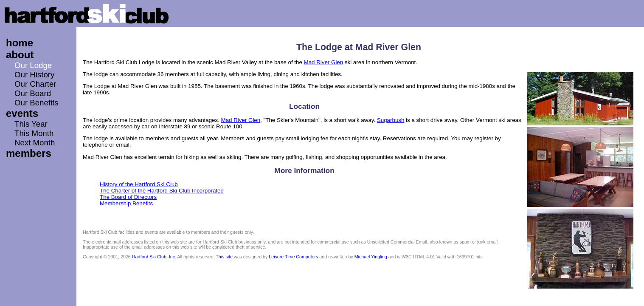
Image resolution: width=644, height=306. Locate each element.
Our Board (33, 93)
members (29, 153)
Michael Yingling (371, 257)
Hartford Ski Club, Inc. (154, 257)
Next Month (35, 143)
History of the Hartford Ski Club (139, 184)
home (20, 43)
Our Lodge (33, 65)
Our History (34, 75)
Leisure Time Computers (293, 257)
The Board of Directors (128, 197)
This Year (31, 124)
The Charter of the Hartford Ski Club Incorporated (162, 191)
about (20, 55)
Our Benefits (37, 103)
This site (224, 257)
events (22, 113)
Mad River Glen (324, 62)
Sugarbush (391, 120)
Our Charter (35, 84)
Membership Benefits (126, 203)
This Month (34, 133)
